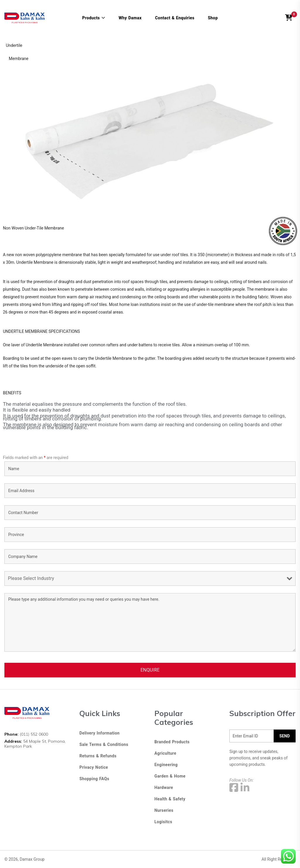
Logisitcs (163, 822)
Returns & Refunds (98, 756)
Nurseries (164, 810)
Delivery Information (99, 733)
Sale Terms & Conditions (104, 744)
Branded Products (172, 742)
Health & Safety (170, 799)
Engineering (166, 765)
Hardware (164, 787)
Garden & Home (170, 776)
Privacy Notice (94, 767)
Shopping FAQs (94, 779)
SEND (285, 736)
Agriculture (165, 753)
